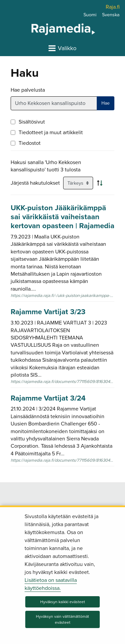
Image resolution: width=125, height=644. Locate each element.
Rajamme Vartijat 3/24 (48, 398)
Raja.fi (113, 7)
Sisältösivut (32, 122)
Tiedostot (30, 143)
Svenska (111, 15)
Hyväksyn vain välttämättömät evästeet (62, 619)
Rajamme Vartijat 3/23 (48, 312)
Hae (106, 103)
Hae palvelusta (28, 90)
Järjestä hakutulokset (35, 183)
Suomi (90, 15)
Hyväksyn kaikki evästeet (63, 602)
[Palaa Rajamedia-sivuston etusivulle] (46, 29)
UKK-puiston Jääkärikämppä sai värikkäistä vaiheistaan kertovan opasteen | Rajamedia (62, 217)
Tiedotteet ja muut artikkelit (51, 133)
